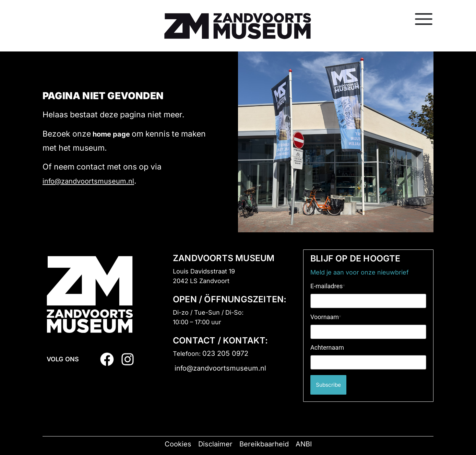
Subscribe (331, 385)
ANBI (304, 444)
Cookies (178, 444)
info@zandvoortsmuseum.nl (88, 181)
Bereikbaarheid (264, 444)
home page (111, 134)
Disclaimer (215, 444)
